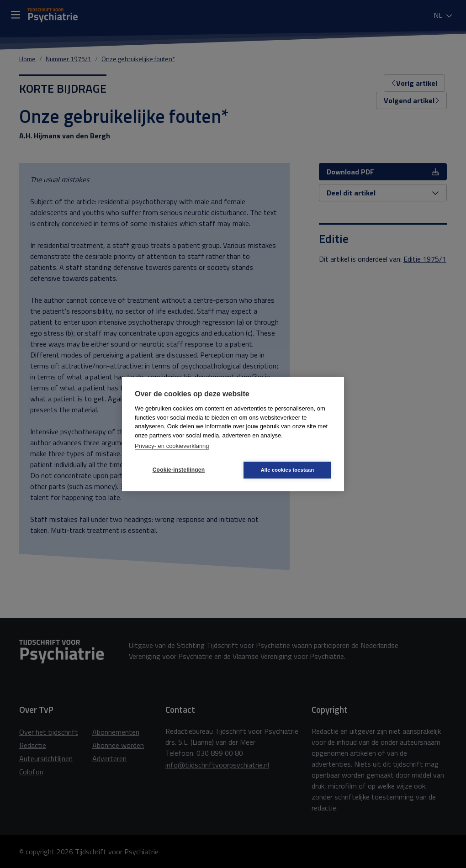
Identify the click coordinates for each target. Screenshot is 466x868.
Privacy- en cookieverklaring (172, 446)
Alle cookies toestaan (288, 470)
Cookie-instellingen (179, 470)
